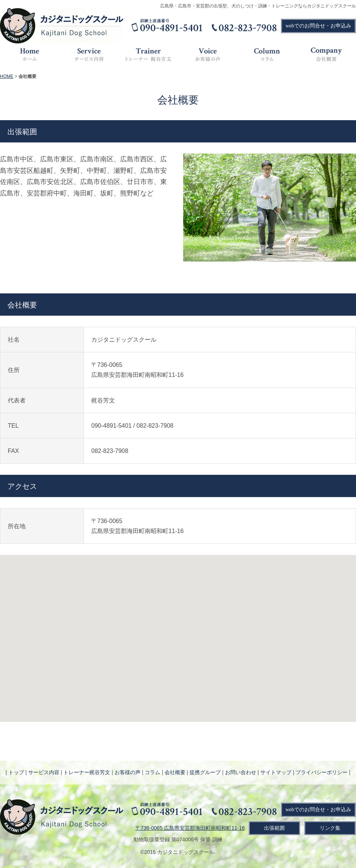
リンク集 (330, 828)
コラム (152, 772)
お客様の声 (128, 772)
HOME (7, 76)
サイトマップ (276, 772)
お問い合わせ (241, 772)
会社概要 (175, 772)
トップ (16, 772)
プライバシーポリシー (322, 772)
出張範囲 (274, 828)
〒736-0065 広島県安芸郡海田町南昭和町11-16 (190, 828)
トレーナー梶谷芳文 (87, 772)
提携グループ (205, 772)
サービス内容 (44, 772)
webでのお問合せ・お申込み (318, 26)
